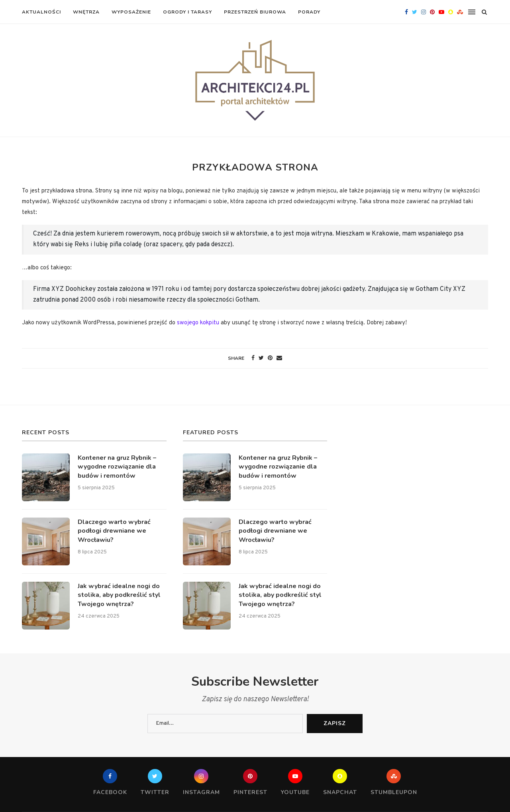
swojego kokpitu (198, 323)
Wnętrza (86, 12)
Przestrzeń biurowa (255, 12)
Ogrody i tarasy (187, 12)
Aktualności (41, 12)
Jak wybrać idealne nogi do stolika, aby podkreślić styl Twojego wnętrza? (119, 595)
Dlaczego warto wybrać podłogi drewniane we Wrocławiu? (114, 531)
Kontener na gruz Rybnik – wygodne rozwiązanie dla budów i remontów (117, 467)
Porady (309, 12)
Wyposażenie (131, 12)
